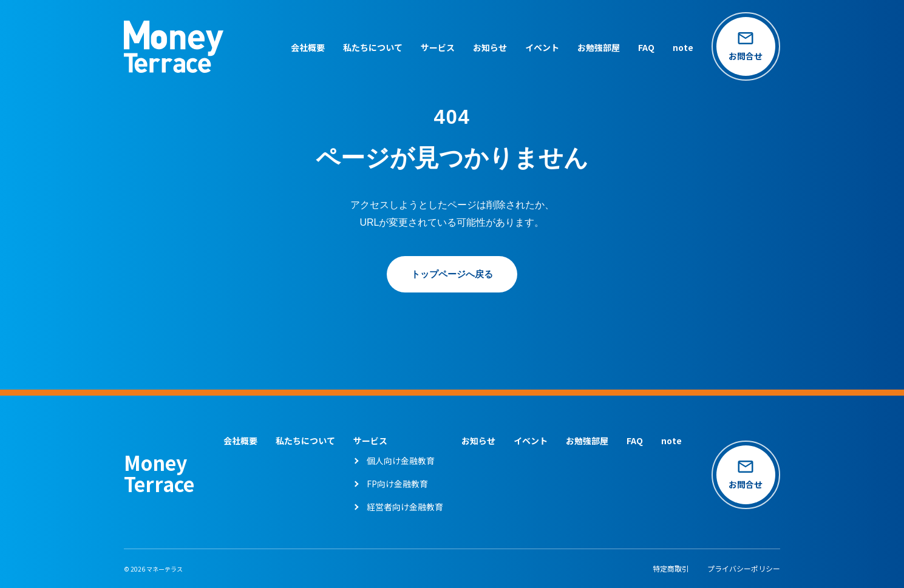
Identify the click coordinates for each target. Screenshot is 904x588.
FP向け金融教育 (396, 484)
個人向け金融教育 (399, 461)
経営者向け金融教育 (403, 507)
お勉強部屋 (594, 49)
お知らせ (486, 49)
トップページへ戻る (452, 274)
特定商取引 (671, 568)
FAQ (642, 49)
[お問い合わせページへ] (744, 49)
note (679, 49)
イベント (538, 49)
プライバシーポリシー (744, 568)
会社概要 (304, 49)
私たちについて (369, 49)
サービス (433, 49)
